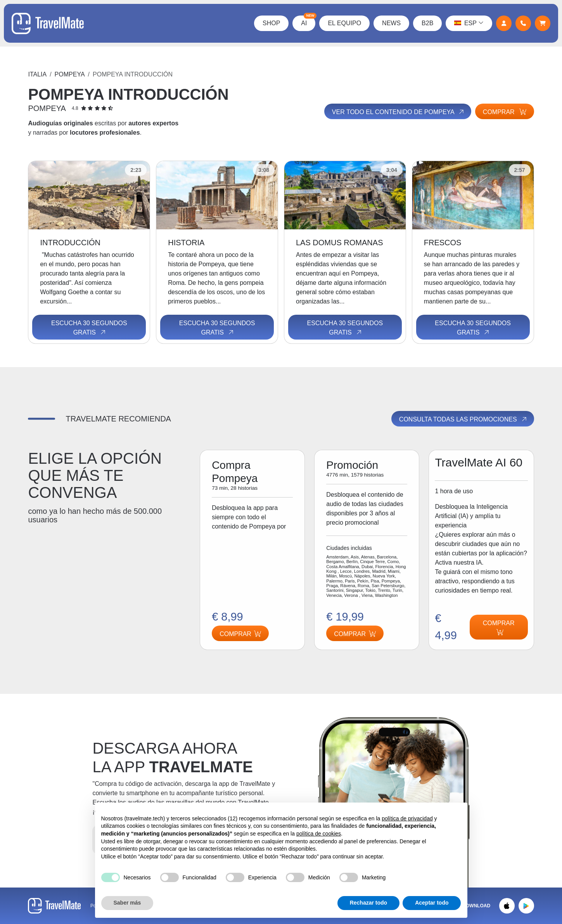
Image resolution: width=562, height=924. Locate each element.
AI (308, 21)
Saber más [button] (127, 903)
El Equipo (344, 23)
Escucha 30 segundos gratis (89, 328)
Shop (271, 23)
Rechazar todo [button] (368, 903)
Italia (37, 74)
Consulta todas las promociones (463, 419)
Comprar (505, 112)
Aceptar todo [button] (432, 903)
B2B (427, 23)
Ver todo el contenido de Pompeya (399, 112)
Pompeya (70, 74)
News (391, 23)
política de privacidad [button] (407, 818)
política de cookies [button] (319, 834)
